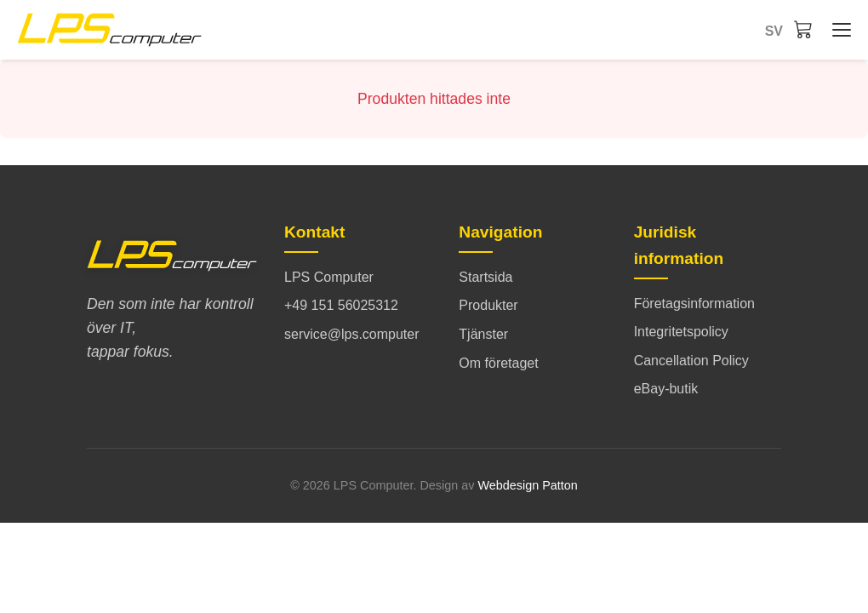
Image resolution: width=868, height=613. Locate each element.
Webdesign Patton (527, 485)
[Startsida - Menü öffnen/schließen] (837, 30)
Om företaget (498, 363)
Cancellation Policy (691, 361)
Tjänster (483, 334)
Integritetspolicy (681, 332)
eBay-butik (666, 389)
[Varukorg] (803, 29)
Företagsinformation (694, 304)
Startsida (485, 277)
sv (774, 31)
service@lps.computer (352, 334)
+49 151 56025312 (341, 305)
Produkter (488, 305)
